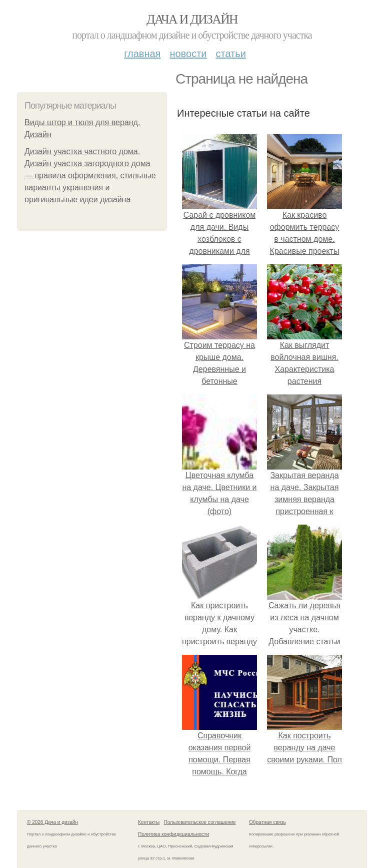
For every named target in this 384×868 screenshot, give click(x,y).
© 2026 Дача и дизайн (52, 822)
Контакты (149, 822)
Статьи (230, 54)
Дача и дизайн (192, 19)
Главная (142, 54)
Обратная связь (267, 822)
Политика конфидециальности (173, 834)
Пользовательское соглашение (200, 822)
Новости (188, 54)
